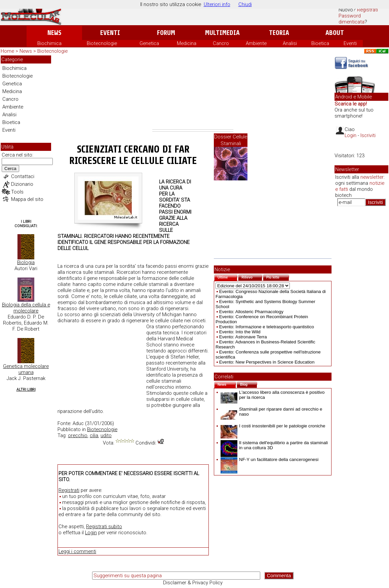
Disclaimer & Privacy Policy (193, 583)
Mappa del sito (27, 199)
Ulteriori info (217, 4)
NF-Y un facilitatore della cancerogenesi (269, 459)
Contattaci (23, 176)
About (335, 33)
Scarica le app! (351, 104)
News (54, 33)
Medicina (187, 43)
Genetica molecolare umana (26, 369)
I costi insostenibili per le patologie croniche (273, 426)
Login (91, 533)
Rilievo (252, 277)
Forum (166, 33)
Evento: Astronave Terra (243, 337)
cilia (94, 435)
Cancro (221, 43)
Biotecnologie (102, 43)
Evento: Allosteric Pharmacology (251, 312)
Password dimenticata (352, 19)
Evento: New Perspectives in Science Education (267, 362)
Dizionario (22, 184)
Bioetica (320, 43)
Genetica (149, 43)
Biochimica (49, 43)
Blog (249, 384)
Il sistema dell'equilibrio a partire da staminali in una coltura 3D (274, 445)
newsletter (372, 177)
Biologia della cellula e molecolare (26, 308)
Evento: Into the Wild (240, 332)
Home (7, 51)
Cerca (10, 169)
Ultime (227, 277)
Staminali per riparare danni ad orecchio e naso (271, 412)
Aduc (78, 423)
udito (106, 435)
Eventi (110, 33)
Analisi (290, 43)
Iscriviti (368, 135)
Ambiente (256, 43)
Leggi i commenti (77, 551)
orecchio (78, 435)
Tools (17, 192)
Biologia (26, 262)
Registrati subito (104, 527)
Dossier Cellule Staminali (231, 140)
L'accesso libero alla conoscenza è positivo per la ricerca (273, 395)
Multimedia (222, 33)
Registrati (367, 10)
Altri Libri (26, 390)
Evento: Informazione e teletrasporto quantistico (267, 327)
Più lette (278, 277)
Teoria (279, 33)
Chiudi (245, 4)
